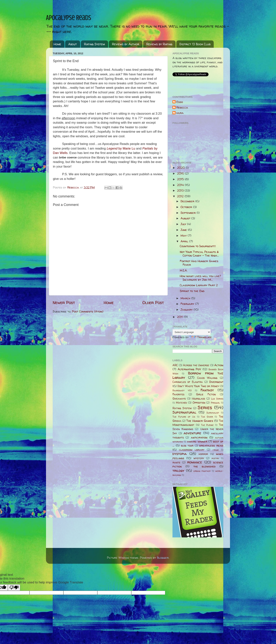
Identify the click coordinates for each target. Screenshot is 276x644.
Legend (121, 148)
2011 (180, 317)
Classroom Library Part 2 (199, 285)
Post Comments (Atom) (88, 311)
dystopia (180, 454)
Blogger (163, 558)
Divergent (216, 382)
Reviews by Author (126, 44)
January (187, 310)
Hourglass (198, 399)
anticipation (199, 437)
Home (57, 44)
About (73, 44)
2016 (181, 173)
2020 (181, 168)
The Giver (207, 417)
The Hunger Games (200, 421)
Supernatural (184, 412)
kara (180, 113)
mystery (199, 458)
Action (219, 365)
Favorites (178, 394)
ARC (175, 365)
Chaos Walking (207, 378)
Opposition (199, 403)
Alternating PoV (189, 369)
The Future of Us (184, 417)
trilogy (178, 471)
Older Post (153, 303)
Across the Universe (196, 365)
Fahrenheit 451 (182, 390)
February (188, 304)
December (188, 201)
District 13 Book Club (195, 44)
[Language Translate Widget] (192, 332)
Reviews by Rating (159, 44)
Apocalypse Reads (69, 18)
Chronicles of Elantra (188, 382)
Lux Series (217, 399)
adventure (192, 433)
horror (203, 454)
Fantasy (207, 390)
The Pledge (207, 425)
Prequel (215, 403)
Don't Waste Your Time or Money (198, 386)
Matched (181, 403)
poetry (215, 458)
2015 (181, 179)
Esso (180, 102)
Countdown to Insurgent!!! (198, 246)
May (184, 236)
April (185, 241)
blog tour (187, 446)
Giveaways (179, 399)
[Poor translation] (14, 588)
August (186, 218)
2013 (181, 190)
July (184, 224)
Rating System (94, 44)
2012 (181, 196)
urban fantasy (202, 471)
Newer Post (64, 303)
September (189, 213)
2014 (181, 185)
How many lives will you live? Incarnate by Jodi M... (200, 278)
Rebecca (182, 108)
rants (176, 462)
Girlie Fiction (206, 394)
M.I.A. (184, 270)
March (186, 298)
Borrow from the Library (198, 375)
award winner (197, 441)
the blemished (205, 466)
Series (205, 407)
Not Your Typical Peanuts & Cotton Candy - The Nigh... (199, 254)
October (187, 207)
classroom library (192, 450)
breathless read (211, 445)
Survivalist (213, 413)
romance (195, 462)
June (184, 230)
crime (216, 450)
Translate (201, 337)
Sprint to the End (192, 291)
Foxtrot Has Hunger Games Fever (199, 263)
